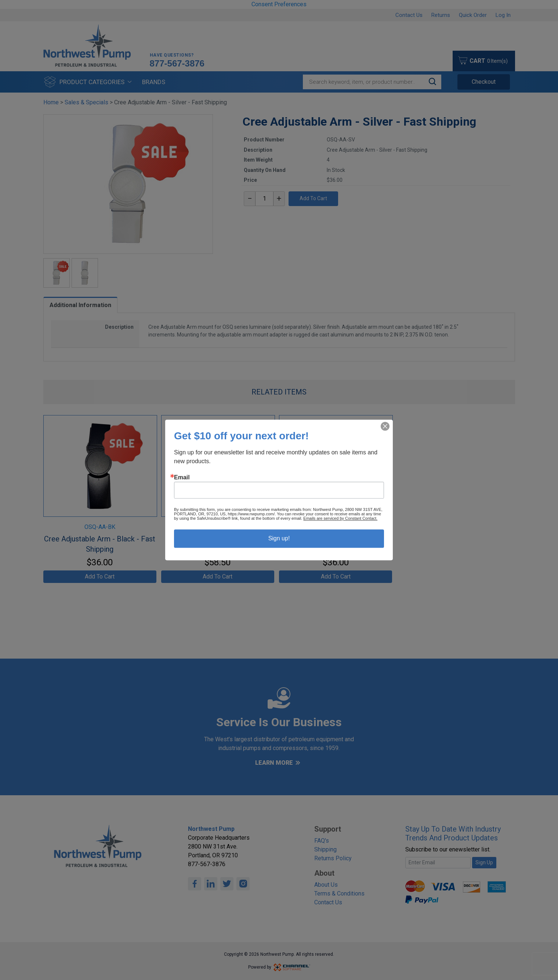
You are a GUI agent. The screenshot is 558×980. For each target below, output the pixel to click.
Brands (154, 82)
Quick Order (473, 15)
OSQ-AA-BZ (218, 527)
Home (51, 102)
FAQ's (322, 841)
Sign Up (484, 862)
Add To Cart (313, 198)
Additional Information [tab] (80, 305)
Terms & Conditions (339, 893)
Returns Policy (333, 858)
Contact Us (409, 15)
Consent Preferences (279, 4)
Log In (503, 15)
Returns (441, 15)
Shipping (325, 849)
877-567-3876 (177, 64)
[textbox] (264, 199)
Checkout (484, 82)
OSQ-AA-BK (100, 527)
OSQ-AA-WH (336, 527)
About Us (326, 885)
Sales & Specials (86, 102)
